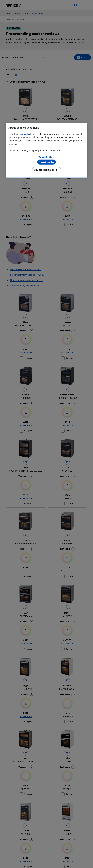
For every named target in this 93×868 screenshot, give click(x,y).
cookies (26, 134)
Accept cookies (46, 162)
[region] (47, 151)
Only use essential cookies (46, 170)
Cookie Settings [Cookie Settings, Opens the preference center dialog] (47, 157)
